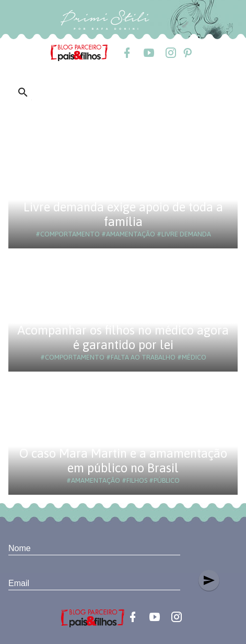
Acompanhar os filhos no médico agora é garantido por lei (123, 337)
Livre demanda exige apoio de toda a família (123, 214)
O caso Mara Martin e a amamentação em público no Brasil (123, 461)
